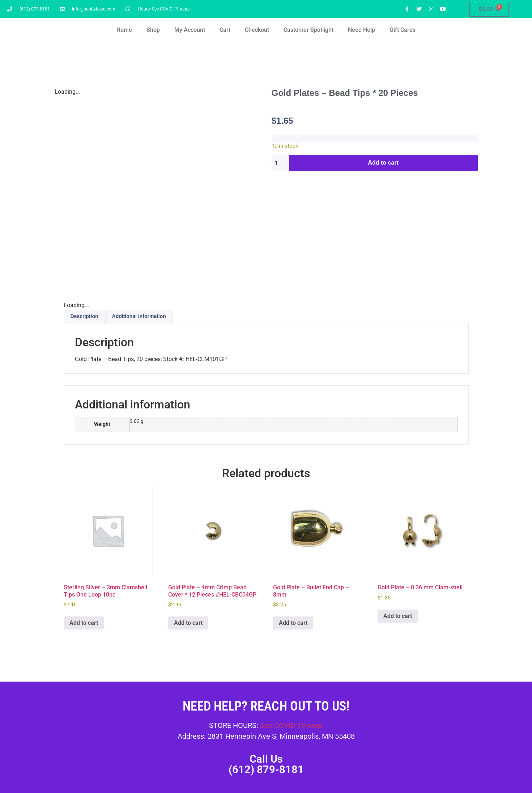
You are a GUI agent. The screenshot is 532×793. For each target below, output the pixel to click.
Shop (153, 30)
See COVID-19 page (291, 725)
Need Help (361, 30)
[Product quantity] (280, 163)
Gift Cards (403, 30)
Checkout (257, 30)
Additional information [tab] (139, 316)
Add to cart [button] (84, 623)
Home (124, 30)
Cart (225, 30)
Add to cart (383, 163)
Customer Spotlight (308, 30)
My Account (190, 30)
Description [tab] (84, 316)
